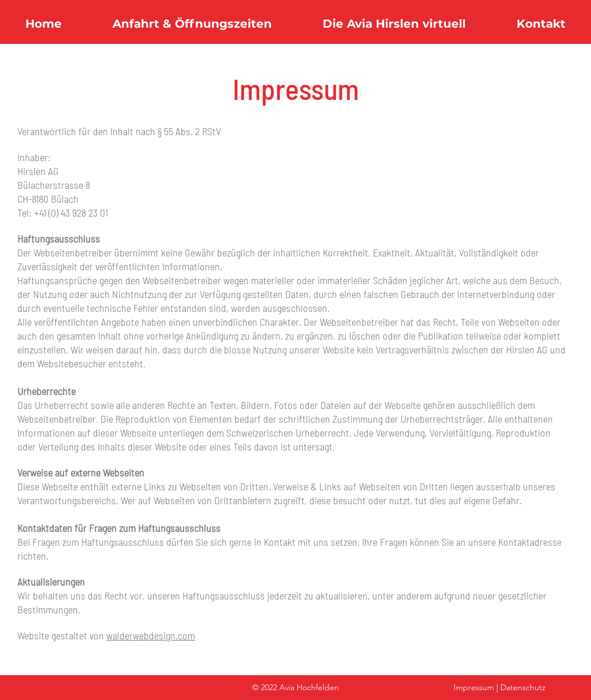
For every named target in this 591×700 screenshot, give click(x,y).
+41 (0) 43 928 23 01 (71, 213)
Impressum (474, 687)
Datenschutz (523, 687)
